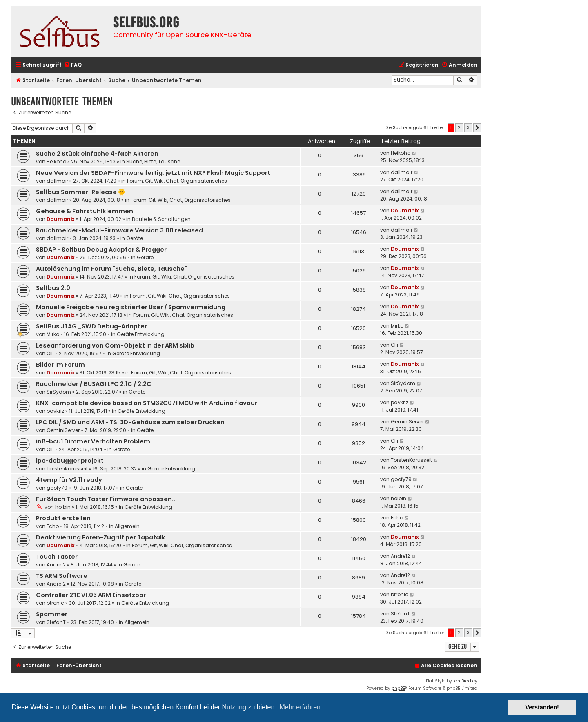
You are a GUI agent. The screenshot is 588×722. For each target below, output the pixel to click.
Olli (50, 353)
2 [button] (459, 127)
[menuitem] (73, 65)
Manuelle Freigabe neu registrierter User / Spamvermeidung (131, 307)
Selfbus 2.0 (53, 288)
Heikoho (56, 162)
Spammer (52, 614)
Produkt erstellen (63, 518)
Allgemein (127, 526)
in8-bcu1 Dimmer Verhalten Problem (93, 441)
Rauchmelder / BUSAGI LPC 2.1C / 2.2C (94, 384)
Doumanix (61, 219)
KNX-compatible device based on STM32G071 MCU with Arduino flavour (147, 403)
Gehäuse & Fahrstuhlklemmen (85, 211)
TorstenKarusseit (67, 469)
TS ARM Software (62, 576)
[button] (477, 128)
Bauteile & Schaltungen (161, 219)
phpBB (398, 688)
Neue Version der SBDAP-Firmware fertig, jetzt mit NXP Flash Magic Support (153, 173)
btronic (55, 603)
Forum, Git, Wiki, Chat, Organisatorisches (177, 181)
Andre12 (56, 565)
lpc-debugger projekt (70, 461)
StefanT (56, 622)
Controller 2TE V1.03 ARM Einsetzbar (91, 595)
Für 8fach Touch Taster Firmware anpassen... (106, 499)
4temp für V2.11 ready (69, 480)
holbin (63, 507)
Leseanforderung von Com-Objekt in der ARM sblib (115, 345)
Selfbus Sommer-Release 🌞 (81, 192)
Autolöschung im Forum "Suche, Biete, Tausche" (111, 269)
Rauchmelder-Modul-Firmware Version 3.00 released (119, 230)
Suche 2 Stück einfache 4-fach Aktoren (97, 154)
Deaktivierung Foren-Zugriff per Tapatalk (101, 537)
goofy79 (57, 488)
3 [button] (468, 127)
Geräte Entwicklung (141, 334)
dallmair (57, 181)
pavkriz (55, 411)
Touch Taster (57, 557)
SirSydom (59, 392)
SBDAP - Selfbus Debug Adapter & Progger (101, 250)
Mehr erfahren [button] (300, 707)
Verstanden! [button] (542, 707)
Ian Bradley (465, 681)
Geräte (135, 238)
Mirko (53, 334)
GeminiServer (63, 430)
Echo (53, 526)
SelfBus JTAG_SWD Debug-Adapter (91, 326)
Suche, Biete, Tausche (153, 162)
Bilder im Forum (60, 365)
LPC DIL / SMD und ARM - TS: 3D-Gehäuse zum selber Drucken (130, 422)
